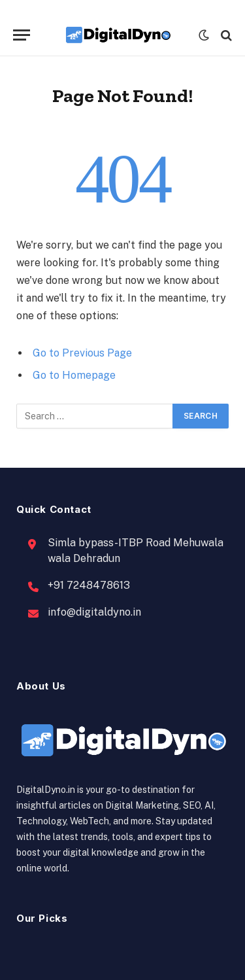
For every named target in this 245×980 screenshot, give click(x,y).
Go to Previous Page (82, 353)
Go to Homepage (74, 375)
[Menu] (22, 35)
